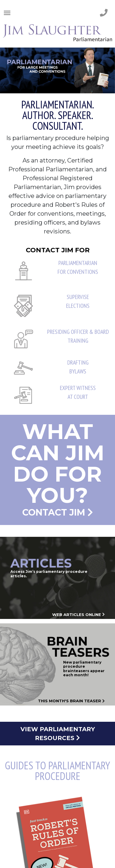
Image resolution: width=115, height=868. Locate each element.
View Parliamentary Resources (58, 734)
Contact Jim (57, 468)
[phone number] (104, 13)
